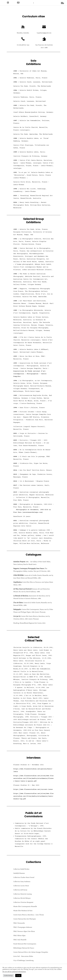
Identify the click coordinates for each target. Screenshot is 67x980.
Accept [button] (18, 976)
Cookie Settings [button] (8, 976)
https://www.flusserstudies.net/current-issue (33, 789)
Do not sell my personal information (14, 972)
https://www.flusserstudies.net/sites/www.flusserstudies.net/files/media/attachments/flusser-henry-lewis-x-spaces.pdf (33, 778)
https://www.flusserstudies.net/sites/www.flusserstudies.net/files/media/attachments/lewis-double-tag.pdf (33, 796)
